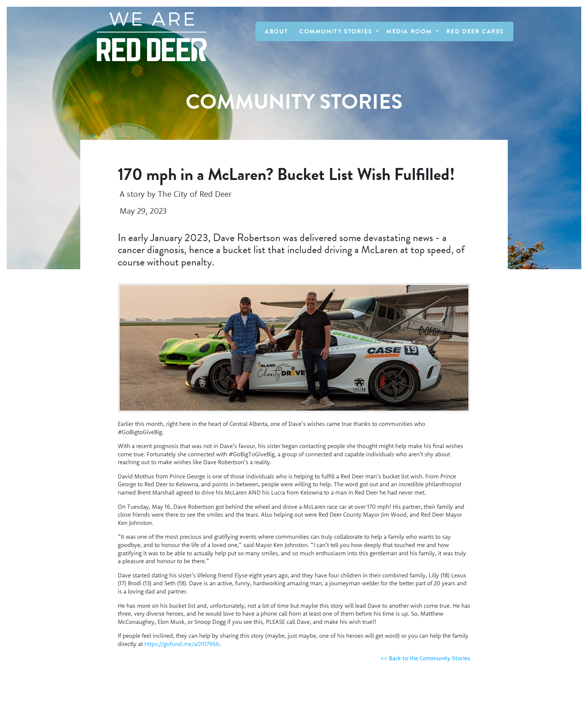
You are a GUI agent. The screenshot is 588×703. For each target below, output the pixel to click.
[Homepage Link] (148, 37)
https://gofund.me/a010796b (182, 644)
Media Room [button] (410, 31)
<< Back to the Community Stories (425, 658)
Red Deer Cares (475, 31)
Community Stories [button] (337, 31)
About (276, 31)
